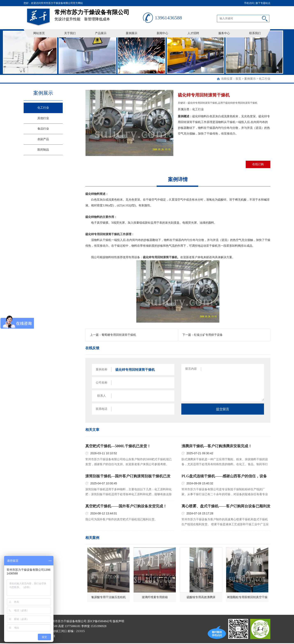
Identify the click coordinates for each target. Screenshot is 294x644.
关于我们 (70, 33)
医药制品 (43, 150)
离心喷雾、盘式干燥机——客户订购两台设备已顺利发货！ (226, 506)
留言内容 (191, 369)
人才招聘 (193, 33)
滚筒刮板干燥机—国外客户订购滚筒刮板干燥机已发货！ (128, 476)
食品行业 (43, 129)
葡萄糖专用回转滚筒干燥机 (119, 335)
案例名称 (102, 369)
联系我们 (255, 33)
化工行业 (265, 79)
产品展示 (101, 33)
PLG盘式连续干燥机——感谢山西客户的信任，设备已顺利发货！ (224, 476)
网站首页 (39, 33)
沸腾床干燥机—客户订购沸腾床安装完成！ (217, 446)
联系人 (102, 396)
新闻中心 (162, 33)
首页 (238, 79)
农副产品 (43, 139)
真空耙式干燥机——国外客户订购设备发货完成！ (126, 506)
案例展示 (132, 33)
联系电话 (102, 409)
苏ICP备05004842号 (100, 621)
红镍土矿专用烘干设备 (208, 335)
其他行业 (43, 118)
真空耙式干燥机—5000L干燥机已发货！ (118, 446)
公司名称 (102, 383)
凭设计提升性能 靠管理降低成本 (99, 14)
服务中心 (224, 33)
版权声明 (118, 621)
